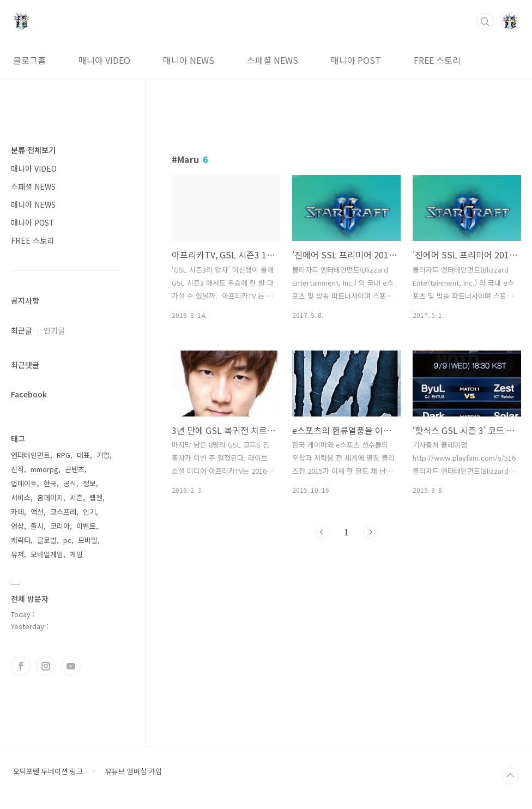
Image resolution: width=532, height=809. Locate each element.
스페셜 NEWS (273, 60)
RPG (64, 455)
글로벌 (47, 540)
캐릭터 (21, 540)
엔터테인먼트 (31, 455)
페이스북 (21, 666)
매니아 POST (356, 60)
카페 (17, 512)
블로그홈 (29, 60)
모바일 (88, 540)
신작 (17, 469)
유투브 (71, 666)
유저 (17, 554)
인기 (89, 512)
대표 (83, 455)
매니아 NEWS (189, 60)
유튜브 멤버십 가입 (134, 771)
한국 (50, 483)
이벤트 (86, 526)
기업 (103, 455)
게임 (76, 554)
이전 (322, 532)
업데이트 (24, 483)
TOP (510, 776)
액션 (37, 512)
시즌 (76, 497)
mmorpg (44, 469)
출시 (37, 526)
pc (67, 540)
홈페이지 (50, 497)
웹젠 (96, 497)
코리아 (60, 526)
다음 (370, 532)
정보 (89, 483)
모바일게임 (47, 554)
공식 (70, 483)
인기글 (54, 330)
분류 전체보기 (33, 150)
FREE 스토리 (437, 60)
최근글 (22, 330)
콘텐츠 (75, 469)
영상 (17, 526)
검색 (485, 22)
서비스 (21, 497)
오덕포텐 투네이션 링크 (48, 771)
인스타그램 (46, 666)
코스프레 (63, 512)
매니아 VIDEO (104, 60)
